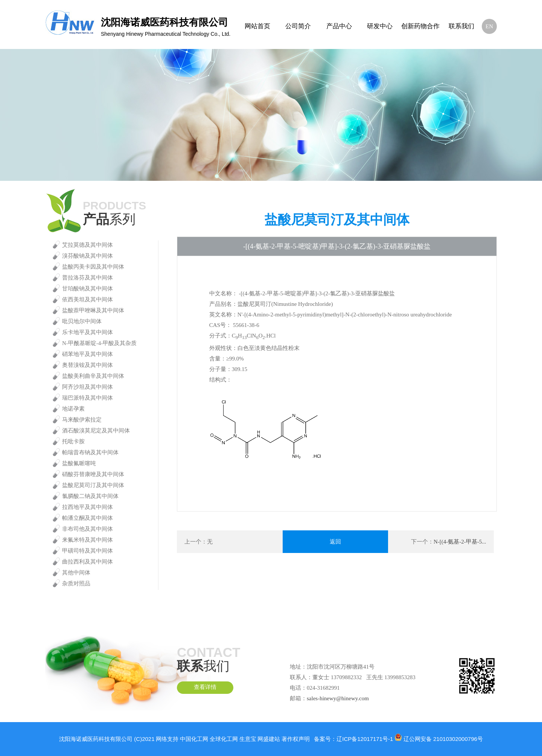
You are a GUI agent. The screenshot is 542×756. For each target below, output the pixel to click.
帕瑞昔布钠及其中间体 (90, 452)
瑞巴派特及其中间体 (88, 398)
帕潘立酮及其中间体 (88, 518)
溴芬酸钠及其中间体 (88, 256)
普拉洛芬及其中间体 (88, 278)
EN (489, 26)
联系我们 (461, 26)
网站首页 (257, 26)
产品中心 (339, 26)
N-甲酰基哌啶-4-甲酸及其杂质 (99, 343)
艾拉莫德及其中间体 (88, 245)
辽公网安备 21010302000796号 (443, 739)
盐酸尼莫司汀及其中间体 (93, 485)
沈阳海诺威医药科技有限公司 (96, 739)
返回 (335, 542)
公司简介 (298, 26)
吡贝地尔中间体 (82, 321)
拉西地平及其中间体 (88, 507)
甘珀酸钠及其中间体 (88, 289)
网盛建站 (269, 739)
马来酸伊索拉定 (82, 420)
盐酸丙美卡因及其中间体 (93, 267)
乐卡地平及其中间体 (88, 332)
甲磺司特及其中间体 (88, 551)
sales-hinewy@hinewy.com (338, 698)
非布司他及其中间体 (88, 529)
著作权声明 (296, 739)
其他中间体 (76, 573)
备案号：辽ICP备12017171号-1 (353, 739)
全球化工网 (224, 739)
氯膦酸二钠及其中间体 (90, 496)
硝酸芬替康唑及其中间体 (93, 474)
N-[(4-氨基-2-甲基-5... (460, 542)
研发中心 (380, 26)
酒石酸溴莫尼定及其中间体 (96, 431)
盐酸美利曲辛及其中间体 (93, 376)
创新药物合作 (420, 26)
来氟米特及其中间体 (88, 540)
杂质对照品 (76, 583)
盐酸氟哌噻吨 (79, 463)
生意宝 (248, 739)
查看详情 (205, 687)
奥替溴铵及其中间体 (88, 365)
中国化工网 (194, 739)
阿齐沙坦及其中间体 (88, 387)
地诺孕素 (73, 409)
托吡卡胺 (73, 441)
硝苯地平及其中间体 (88, 354)
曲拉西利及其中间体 (88, 562)
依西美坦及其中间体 (88, 299)
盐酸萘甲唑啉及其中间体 (93, 310)
